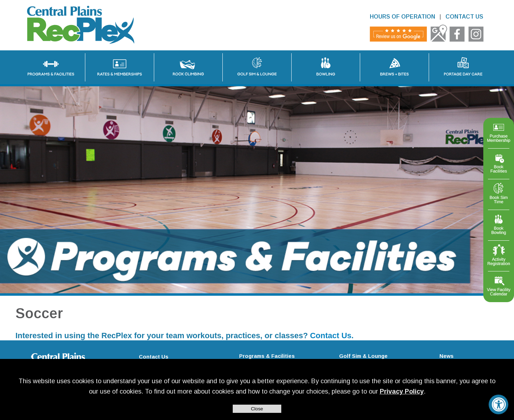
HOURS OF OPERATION (402, 17)
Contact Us (331, 336)
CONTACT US (464, 17)
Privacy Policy (402, 391)
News (447, 356)
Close (257, 409)
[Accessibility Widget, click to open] (498, 404)
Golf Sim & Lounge (363, 356)
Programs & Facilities (267, 356)
